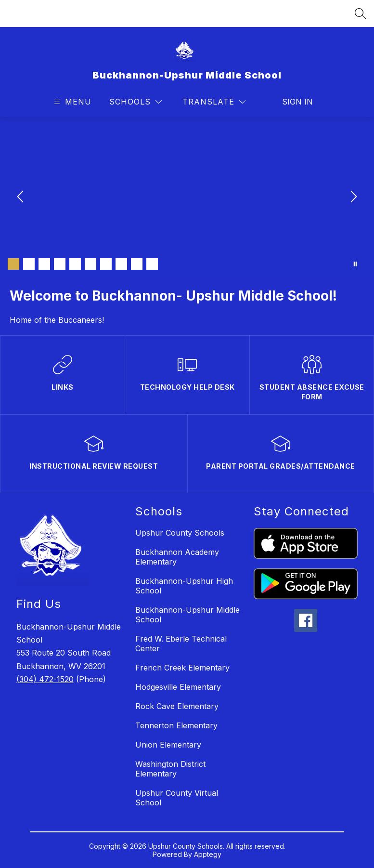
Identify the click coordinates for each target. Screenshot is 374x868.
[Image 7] (106, 264)
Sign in (297, 102)
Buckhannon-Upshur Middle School (187, 615)
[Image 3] (44, 264)
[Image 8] (121, 264)
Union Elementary (168, 745)
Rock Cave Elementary (177, 706)
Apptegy (208, 854)
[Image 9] (137, 264)
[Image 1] (13, 264)
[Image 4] (60, 264)
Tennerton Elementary (176, 725)
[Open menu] (71, 102)
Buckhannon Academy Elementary (177, 557)
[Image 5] (75, 264)
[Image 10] (152, 264)
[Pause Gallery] (355, 264)
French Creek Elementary (182, 668)
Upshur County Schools (180, 533)
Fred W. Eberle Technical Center (181, 644)
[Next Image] (353, 197)
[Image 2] (29, 264)
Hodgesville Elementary (178, 687)
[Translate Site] (214, 102)
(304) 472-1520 (45, 679)
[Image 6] (90, 264)
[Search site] (361, 13)
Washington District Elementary (170, 769)
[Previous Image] (21, 197)
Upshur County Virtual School (177, 798)
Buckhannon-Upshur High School (184, 586)
